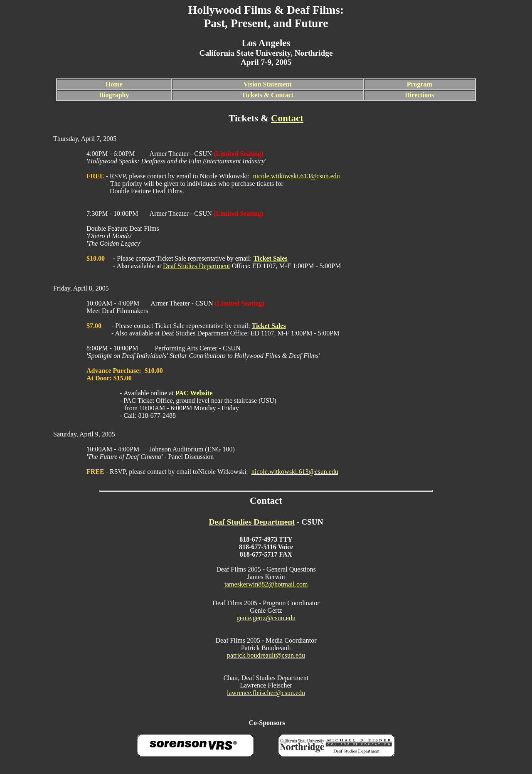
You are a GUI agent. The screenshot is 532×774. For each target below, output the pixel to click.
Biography (114, 95)
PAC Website (194, 393)
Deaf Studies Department (197, 266)
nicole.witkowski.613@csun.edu (297, 176)
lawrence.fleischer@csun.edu (266, 693)
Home (114, 84)
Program (420, 84)
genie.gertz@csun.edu (266, 618)
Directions (419, 95)
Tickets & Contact (267, 95)
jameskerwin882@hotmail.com (266, 584)
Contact (287, 118)
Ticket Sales (271, 258)
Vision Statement (268, 84)
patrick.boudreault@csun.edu (266, 655)
